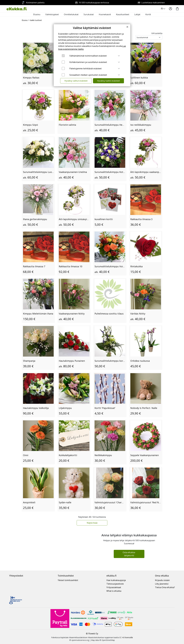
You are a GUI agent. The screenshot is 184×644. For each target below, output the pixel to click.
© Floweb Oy (92, 634)
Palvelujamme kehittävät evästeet (85, 69)
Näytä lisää (92, 523)
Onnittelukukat (71, 14)
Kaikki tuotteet (36, 20)
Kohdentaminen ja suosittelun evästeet (88, 62)
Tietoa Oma (165, 587)
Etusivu (37, 14)
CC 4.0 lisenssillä (126, 637)
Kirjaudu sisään (162, 580)
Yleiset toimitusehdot (68, 580)
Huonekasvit (105, 14)
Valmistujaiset (52, 14)
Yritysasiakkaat (114, 587)
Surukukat (89, 14)
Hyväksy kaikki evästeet (108, 81)
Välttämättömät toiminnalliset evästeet (88, 56)
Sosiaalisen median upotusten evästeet (88, 75)
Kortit (148, 14)
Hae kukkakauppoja (116, 580)
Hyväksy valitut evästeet (76, 81)
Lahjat (137, 14)
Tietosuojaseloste (115, 584)
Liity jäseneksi (162, 584)
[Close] (127, 27)
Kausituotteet (123, 14)
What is (114, 591)
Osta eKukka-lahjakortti (129, 554)
